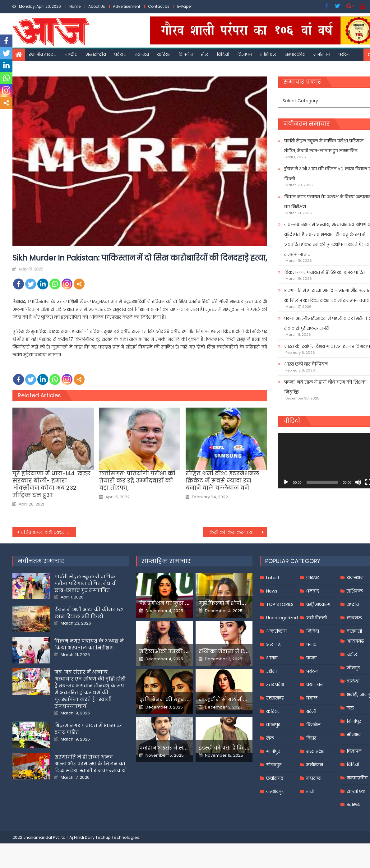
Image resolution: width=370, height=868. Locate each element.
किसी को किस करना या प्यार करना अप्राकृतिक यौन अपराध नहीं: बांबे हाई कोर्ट (238, 532)
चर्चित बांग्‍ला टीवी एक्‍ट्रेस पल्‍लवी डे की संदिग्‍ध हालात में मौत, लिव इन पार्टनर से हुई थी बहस (48, 532)
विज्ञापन (245, 54)
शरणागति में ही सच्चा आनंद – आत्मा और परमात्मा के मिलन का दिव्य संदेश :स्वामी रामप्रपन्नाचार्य (90, 764)
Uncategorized (282, 618)
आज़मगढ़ (355, 641)
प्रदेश (118, 54)
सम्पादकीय (295, 54)
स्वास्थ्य (142, 54)
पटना (311, 658)
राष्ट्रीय (71, 54)
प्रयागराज (315, 685)
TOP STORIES (280, 604)
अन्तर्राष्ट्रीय (96, 54)
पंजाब (311, 644)
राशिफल (268, 54)
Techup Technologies (117, 837)
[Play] (286, 482)
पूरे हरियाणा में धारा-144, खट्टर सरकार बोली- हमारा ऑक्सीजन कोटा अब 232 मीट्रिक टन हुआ (51, 484)
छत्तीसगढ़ (275, 778)
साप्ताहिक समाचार (166, 561)
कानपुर (273, 725)
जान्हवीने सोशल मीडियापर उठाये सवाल (244, 700)
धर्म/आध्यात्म (318, 604)
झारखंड (313, 578)
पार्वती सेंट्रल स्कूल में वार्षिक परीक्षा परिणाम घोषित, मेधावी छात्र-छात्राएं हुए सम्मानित (86, 583)
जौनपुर (353, 668)
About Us (97, 6)
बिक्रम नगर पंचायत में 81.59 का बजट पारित (324, 272)
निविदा (313, 631)
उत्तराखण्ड (275, 698)
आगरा (272, 658)
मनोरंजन (322, 54)
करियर (164, 54)
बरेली (311, 711)
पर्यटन (344, 54)
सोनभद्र (354, 735)
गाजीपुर (273, 751)
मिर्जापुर (354, 721)
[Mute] (358, 482)
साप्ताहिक (356, 791)
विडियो (223, 54)
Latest (273, 578)
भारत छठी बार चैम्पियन (306, 364)
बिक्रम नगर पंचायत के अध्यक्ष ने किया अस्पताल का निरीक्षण (89, 644)
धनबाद (313, 591)
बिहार (311, 738)
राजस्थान (355, 578)
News (272, 591)
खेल (205, 54)
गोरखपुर (274, 765)
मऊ (350, 708)
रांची (310, 792)
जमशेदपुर (275, 792)
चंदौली (353, 654)
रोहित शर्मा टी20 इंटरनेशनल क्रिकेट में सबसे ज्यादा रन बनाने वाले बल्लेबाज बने (222, 481)
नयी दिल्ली (317, 618)
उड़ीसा (271, 671)
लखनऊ (354, 618)
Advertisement (127, 6)
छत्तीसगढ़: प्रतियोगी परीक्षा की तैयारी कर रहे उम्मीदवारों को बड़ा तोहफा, (137, 481)
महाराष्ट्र (314, 778)
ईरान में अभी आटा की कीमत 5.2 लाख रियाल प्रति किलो (89, 613)
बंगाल (312, 698)
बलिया (353, 681)
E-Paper (185, 6)
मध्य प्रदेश (315, 751)
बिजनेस (186, 54)
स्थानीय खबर (41, 54)
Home (75, 6)
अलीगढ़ (273, 644)
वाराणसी (354, 631)
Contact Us (159, 6)
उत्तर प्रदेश (275, 685)
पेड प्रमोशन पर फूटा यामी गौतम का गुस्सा (187, 603)
